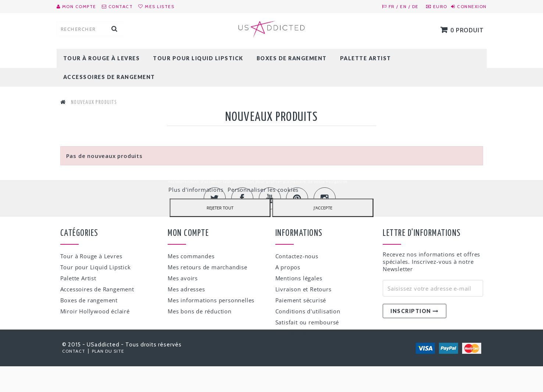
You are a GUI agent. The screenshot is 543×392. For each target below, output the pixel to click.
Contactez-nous (297, 256)
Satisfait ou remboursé (307, 322)
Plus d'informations (197, 189)
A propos (288, 267)
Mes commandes (191, 256)
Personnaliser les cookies (263, 189)
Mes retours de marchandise (208, 267)
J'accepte (323, 207)
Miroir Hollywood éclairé (95, 311)
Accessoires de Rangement (109, 77)
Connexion (472, 6)
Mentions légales (299, 278)
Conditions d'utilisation (308, 311)
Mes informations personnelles (211, 300)
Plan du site (292, 333)
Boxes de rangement (292, 58)
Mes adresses (186, 289)
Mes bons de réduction (200, 311)
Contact (74, 377)
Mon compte (188, 233)
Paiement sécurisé (301, 300)
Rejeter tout (220, 207)
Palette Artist (366, 58)
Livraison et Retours (303, 289)
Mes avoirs (183, 278)
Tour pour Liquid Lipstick (198, 58)
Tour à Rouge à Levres (102, 58)
